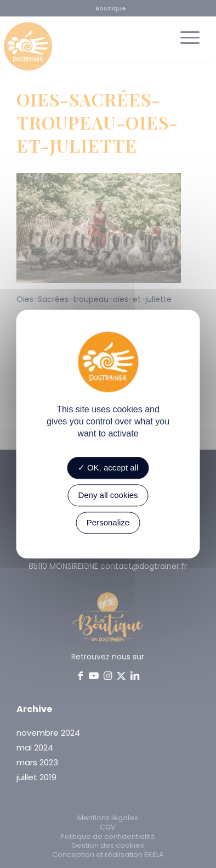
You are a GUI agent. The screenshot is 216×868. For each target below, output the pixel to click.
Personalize (108, 522)
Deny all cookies (108, 495)
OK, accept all (108, 467)
